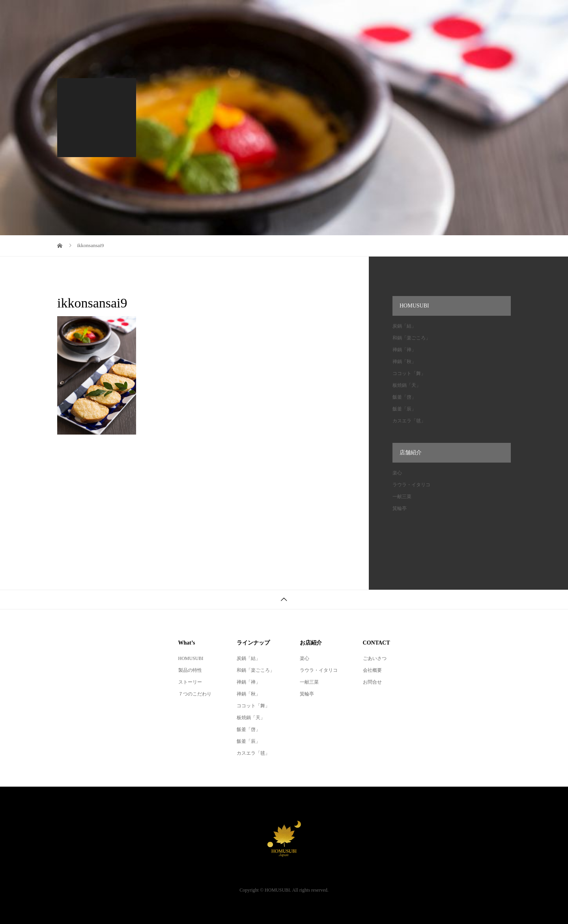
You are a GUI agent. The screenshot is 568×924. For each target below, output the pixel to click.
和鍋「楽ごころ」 (411, 338)
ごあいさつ (375, 658)
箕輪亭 (400, 508)
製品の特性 (190, 670)
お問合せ (372, 682)
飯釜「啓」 (404, 397)
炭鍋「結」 (404, 326)
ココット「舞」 (409, 373)
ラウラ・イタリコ (411, 485)
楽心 (397, 473)
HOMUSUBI (191, 658)
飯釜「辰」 (404, 409)
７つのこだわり (195, 694)
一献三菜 (402, 497)
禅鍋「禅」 (404, 350)
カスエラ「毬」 (409, 421)
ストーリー (190, 682)
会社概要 (372, 670)
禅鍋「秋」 (404, 362)
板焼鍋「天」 (407, 385)
